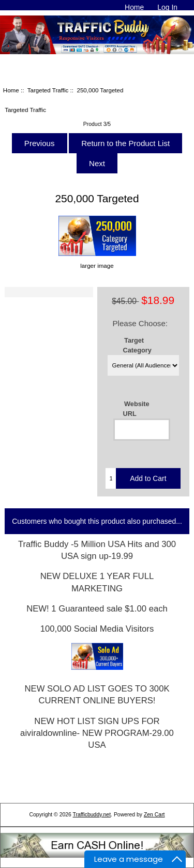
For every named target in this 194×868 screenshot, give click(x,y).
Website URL (136, 409)
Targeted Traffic (48, 90)
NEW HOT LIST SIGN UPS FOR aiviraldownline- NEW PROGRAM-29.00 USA (97, 733)
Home (134, 7)
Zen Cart (154, 815)
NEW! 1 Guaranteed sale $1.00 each (97, 609)
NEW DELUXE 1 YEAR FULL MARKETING (97, 582)
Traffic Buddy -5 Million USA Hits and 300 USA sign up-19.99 (97, 550)
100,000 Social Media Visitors (97, 629)
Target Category (137, 345)
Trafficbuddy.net (92, 815)
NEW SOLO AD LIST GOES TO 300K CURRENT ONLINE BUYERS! (97, 695)
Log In (167, 7)
